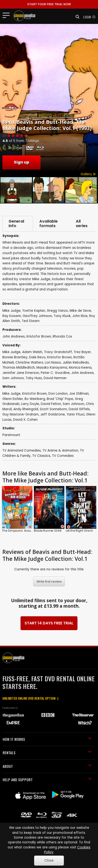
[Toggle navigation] (8, 15)
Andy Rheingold (26, 409)
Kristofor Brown (39, 336)
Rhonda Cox (62, 336)
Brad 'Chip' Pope (60, 399)
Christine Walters (29, 363)
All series (82, 224)
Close (49, 860)
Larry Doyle (30, 404)
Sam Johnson (13, 378)
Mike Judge (11, 352)
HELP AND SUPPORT (47, 780)
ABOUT (47, 766)
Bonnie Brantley (15, 357)
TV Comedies (63, 456)
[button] (76, 17)
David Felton (51, 404)
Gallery (88, 174)
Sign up (21, 162)
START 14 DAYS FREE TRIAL (49, 623)
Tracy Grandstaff (58, 352)
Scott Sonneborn (53, 409)
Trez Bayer (82, 352)
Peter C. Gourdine (55, 373)
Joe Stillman (79, 394)
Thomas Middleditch (19, 368)
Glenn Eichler (13, 399)
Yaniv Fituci (75, 414)
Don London (58, 394)
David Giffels (79, 409)
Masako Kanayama (52, 368)
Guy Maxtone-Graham (21, 414)
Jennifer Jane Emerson (21, 373)
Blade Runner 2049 (48, 531)
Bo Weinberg (35, 399)
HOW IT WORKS (47, 739)
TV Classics (41, 456)
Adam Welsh (32, 352)
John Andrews (14, 336)
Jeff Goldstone (53, 414)
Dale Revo (37, 357)
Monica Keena (80, 368)
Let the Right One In (79, 531)
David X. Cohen (25, 420)
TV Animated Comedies (22, 450)
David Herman (55, 378)
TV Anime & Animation (60, 450)
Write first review (49, 581)
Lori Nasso (53, 363)
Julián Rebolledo (76, 363)
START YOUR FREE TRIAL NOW (49, 4)
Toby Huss (34, 378)
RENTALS (47, 753)
